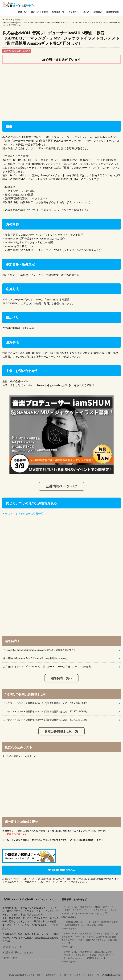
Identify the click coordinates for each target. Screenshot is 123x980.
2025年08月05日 (90, 957)
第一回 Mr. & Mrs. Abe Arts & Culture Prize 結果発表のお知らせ (35, 658)
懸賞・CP (22, 12)
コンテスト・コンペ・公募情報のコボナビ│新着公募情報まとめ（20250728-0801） (46, 711)
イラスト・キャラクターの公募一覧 (23, 514)
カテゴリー (74, 12)
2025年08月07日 (90, 940)
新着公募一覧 (58, 12)
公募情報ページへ (59, 486)
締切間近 (98, 12)
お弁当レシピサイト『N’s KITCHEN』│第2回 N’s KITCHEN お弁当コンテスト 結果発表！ (48, 667)
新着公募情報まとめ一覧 (61, 731)
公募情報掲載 (112, 12)
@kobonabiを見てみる (64, 870)
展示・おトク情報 (39, 12)
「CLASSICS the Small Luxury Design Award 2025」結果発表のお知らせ (40, 650)
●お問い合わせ (10, 958)
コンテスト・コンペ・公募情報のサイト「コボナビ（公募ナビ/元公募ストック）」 (63, 975)
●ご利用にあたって (12, 947)
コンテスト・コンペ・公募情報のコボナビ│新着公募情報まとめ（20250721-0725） (46, 720)
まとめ (86, 12)
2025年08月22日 (90, 912)
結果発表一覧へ (61, 678)
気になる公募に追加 (17, 51)
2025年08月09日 (90, 925)
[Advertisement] (61, 91)
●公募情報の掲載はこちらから (18, 952)
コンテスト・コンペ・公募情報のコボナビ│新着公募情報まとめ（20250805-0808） (46, 703)
